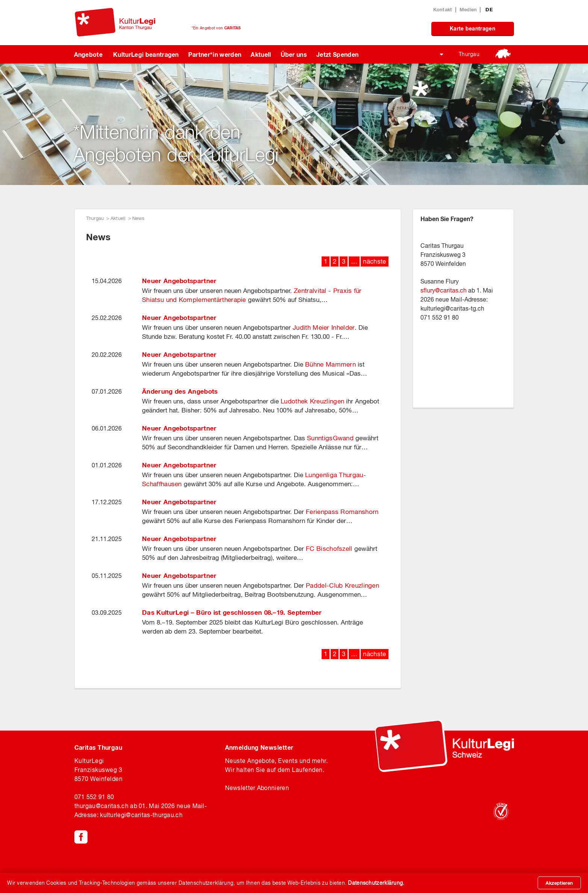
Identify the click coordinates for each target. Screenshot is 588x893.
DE (489, 9)
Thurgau (469, 54)
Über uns (294, 54)
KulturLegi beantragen (146, 54)
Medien (468, 9)
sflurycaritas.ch (444, 290)
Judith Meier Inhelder (324, 327)
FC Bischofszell (329, 549)
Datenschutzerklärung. (376, 883)
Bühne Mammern (330, 364)
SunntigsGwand (330, 438)
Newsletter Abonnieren (257, 788)
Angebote (88, 54)
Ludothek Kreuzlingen (312, 401)
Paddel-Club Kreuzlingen (343, 585)
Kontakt (443, 9)
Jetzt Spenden (337, 54)
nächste (374, 261)
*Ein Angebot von (216, 28)
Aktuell (261, 54)
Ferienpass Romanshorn (342, 512)
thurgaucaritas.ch (101, 806)
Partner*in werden (215, 54)
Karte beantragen (472, 28)
